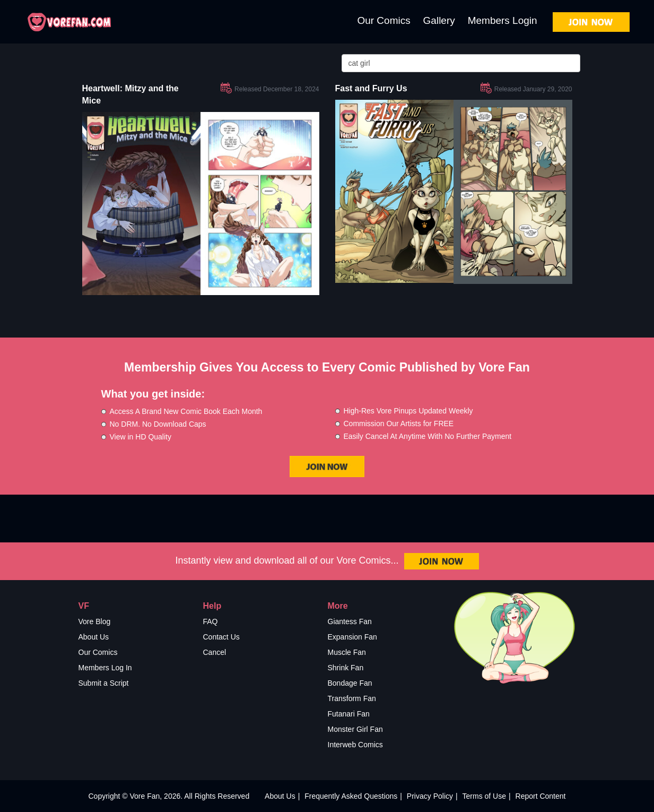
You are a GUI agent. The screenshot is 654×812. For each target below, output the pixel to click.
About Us (94, 637)
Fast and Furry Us (371, 88)
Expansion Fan (352, 637)
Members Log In (105, 668)
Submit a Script (104, 683)
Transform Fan (352, 698)
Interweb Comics (355, 745)
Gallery (439, 20)
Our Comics (383, 20)
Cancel (215, 652)
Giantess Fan (350, 621)
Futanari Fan (349, 714)
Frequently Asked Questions (351, 796)
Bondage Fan (350, 683)
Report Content (541, 796)
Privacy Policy (430, 796)
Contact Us (221, 637)
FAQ (211, 621)
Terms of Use (484, 796)
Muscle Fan (347, 652)
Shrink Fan (346, 668)
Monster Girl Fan (355, 729)
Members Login (503, 20)
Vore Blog (95, 621)
